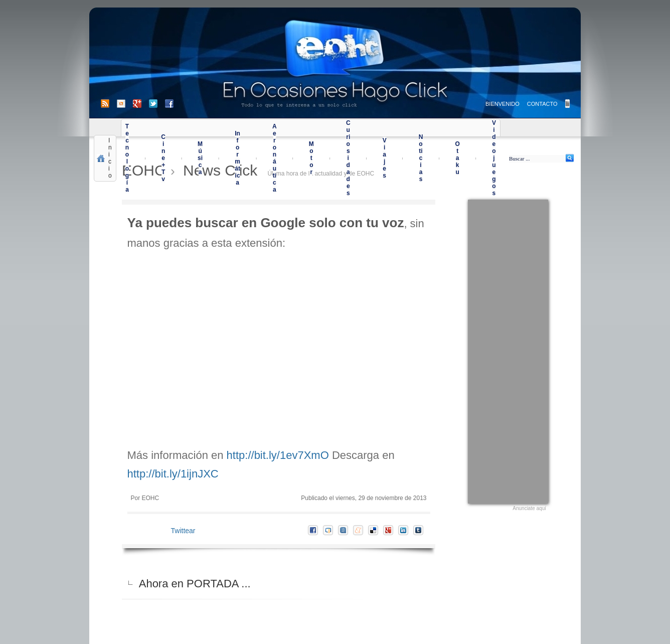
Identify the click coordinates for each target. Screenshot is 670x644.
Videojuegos (494, 158)
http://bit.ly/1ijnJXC (173, 474)
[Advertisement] (508, 350)
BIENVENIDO (502, 104)
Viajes (385, 158)
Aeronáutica (275, 158)
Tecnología (127, 158)
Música (200, 158)
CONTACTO (542, 104)
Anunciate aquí (529, 508)
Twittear (183, 531)
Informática (237, 158)
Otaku (457, 158)
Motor (311, 158)
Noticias (421, 158)
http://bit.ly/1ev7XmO (278, 455)
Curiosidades (348, 158)
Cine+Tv (163, 158)
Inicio (110, 158)
